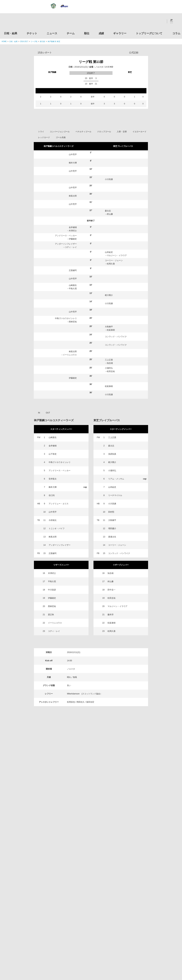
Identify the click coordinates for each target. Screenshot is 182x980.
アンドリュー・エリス (59, 572)
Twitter (143, 21)
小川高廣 (109, 248)
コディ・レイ (71, 316)
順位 (87, 33)
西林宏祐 (73, 390)
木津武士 (73, 299)
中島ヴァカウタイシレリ (66, 387)
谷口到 (52, 564)
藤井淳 (111, 683)
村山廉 (110, 283)
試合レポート (45, 52)
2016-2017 (24, 41)
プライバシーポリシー (90, 957)
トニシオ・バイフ (57, 597)
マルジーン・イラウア (117, 324)
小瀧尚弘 (109, 437)
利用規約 (71, 957)
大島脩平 (109, 395)
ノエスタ (99, 67)
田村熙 (111, 581)
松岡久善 (111, 332)
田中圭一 (112, 658)
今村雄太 (53, 589)
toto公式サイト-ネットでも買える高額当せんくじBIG (153, 916)
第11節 (42, 41)
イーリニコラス (70, 424)
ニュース (52, 33)
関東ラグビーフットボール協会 (153, 853)
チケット (32, 33)
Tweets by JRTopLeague (94, 836)
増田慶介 (112, 597)
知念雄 (110, 432)
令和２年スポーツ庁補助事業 (153, 942)
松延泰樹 (111, 399)
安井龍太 (53, 548)
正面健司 (73, 339)
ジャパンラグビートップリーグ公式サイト (20, 22)
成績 (101, 33)
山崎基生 (73, 354)
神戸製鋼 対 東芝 (54, 41)
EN (171, 23)
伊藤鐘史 (73, 308)
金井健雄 (73, 296)
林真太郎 (73, 265)
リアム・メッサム (116, 548)
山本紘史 (109, 321)
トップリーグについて (149, 33)
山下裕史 (53, 523)
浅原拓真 (112, 523)
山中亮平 (73, 223)
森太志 (108, 279)
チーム (71, 33)
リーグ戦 (34, 41)
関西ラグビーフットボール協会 (153, 866)
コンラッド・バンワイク (116, 405)
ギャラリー (120, 33)
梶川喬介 (109, 364)
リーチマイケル (115, 564)
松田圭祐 (111, 440)
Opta (145, 52)
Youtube (161, 21)
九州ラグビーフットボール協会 (153, 879)
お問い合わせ (110, 957)
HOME (4, 41)
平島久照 (73, 357)
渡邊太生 (112, 605)
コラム (176, 33)
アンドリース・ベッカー (66, 304)
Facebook (152, 21)
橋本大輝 (73, 231)
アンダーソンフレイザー (66, 313)
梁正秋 (51, 683)
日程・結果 (11, 33)
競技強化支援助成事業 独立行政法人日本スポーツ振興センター (153, 929)
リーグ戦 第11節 (91, 62)
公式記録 (134, 52)
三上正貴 (109, 428)
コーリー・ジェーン (114, 329)
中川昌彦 (52, 658)
